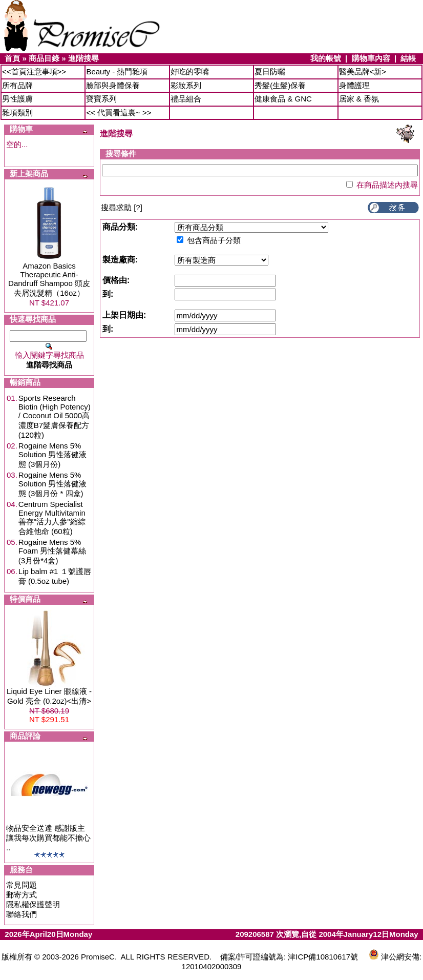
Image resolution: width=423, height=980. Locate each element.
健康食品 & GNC (283, 99)
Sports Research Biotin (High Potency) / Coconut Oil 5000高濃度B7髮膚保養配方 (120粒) (55, 416)
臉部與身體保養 (113, 85)
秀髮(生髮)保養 (280, 85)
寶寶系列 (101, 99)
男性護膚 (17, 99)
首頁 (12, 58)
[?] (122, 207)
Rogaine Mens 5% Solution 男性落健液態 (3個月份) (52, 455)
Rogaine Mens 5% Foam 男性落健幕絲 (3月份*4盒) (52, 551)
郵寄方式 (22, 895)
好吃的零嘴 (190, 72)
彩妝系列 (186, 85)
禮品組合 (186, 99)
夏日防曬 (270, 72)
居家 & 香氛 (359, 99)
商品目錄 (44, 58)
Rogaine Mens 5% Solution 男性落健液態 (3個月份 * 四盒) (52, 484)
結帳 (408, 58)
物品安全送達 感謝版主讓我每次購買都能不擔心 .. (48, 838)
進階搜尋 (83, 58)
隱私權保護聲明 (33, 904)
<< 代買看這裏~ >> (119, 113)
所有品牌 (17, 85)
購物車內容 (371, 58)
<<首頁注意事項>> (34, 72)
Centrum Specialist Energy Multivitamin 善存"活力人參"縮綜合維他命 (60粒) (52, 518)
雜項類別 (17, 113)
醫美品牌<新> (363, 72)
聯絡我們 (22, 914)
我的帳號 (326, 58)
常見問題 (22, 885)
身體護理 (354, 85)
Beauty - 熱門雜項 (117, 72)
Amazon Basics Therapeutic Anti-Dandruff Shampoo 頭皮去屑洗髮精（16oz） (49, 279)
